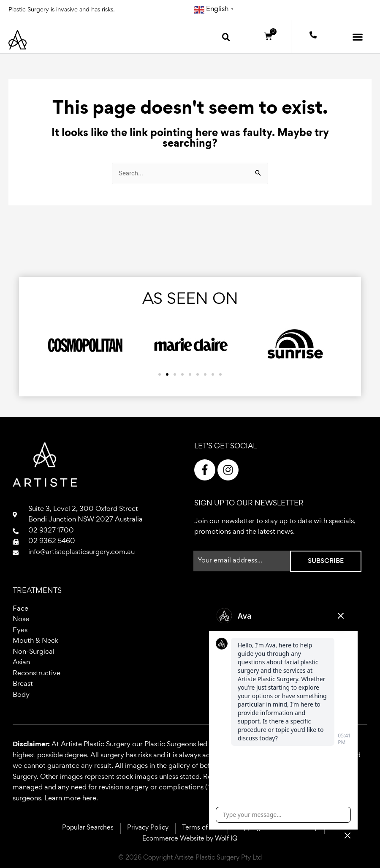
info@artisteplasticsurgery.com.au (81, 553)
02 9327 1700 (51, 531)
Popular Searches (88, 828)
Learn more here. (71, 799)
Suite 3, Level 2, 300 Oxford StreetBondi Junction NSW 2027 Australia (85, 515)
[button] (226, 37)
